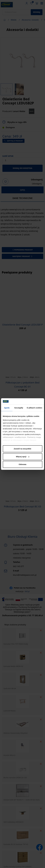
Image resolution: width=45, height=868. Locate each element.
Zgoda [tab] (7, 408)
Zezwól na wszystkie (23, 449)
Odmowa (22, 464)
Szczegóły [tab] (19, 408)
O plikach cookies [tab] (34, 408)
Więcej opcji (23, 457)
